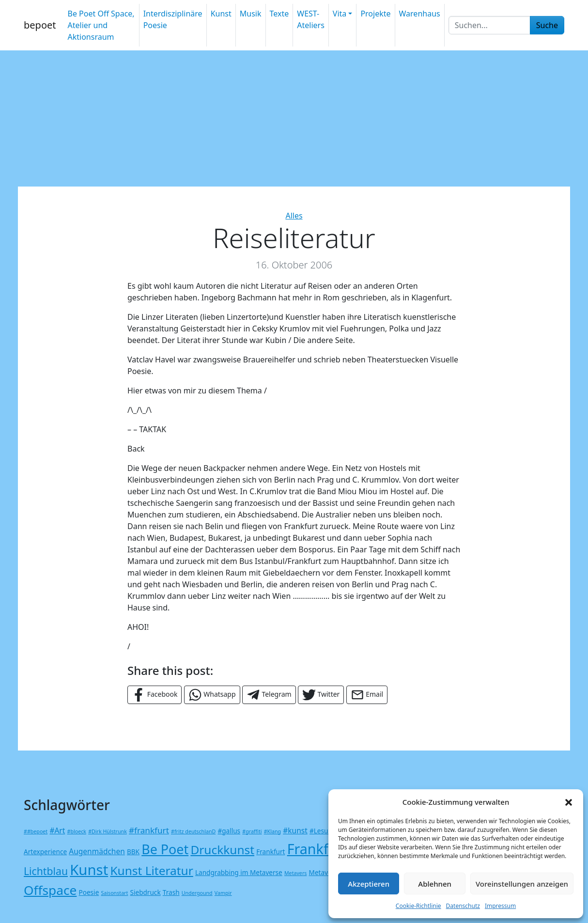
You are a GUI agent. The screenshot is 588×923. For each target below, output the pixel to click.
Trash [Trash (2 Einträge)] (171, 892)
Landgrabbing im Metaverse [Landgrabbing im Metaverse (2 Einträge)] (239, 872)
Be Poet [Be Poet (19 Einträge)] (165, 849)
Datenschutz (463, 906)
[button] (569, 802)
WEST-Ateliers (311, 19)
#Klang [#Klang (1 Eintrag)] (272, 831)
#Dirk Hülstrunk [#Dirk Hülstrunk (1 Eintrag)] (108, 831)
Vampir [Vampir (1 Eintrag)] (223, 893)
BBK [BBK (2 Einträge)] (133, 852)
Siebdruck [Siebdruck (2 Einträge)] (146, 892)
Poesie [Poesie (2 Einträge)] (89, 892)
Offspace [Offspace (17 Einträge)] (50, 890)
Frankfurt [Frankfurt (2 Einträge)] (271, 852)
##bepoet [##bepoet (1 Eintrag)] (36, 831)
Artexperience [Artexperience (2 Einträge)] (45, 852)
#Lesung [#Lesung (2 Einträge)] (323, 831)
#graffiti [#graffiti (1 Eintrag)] (252, 831)
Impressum (500, 906)
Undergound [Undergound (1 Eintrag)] (197, 893)
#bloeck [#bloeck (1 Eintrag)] (77, 831)
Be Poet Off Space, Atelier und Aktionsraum (101, 25)
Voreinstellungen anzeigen (522, 884)
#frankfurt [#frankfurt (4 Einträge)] (149, 830)
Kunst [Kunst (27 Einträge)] (89, 870)
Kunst (221, 14)
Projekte (375, 14)
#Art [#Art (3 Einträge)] (57, 830)
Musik (251, 14)
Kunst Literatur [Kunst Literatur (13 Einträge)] (151, 870)
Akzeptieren (369, 884)
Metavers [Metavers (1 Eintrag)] (295, 873)
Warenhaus (420, 14)
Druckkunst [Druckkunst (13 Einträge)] (222, 850)
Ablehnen (435, 884)
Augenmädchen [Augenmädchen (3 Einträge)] (97, 851)
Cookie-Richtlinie (418, 906)
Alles (294, 216)
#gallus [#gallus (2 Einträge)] (229, 831)
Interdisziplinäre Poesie (173, 19)
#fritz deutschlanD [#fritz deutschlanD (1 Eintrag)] (193, 831)
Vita (340, 14)
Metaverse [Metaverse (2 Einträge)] (325, 872)
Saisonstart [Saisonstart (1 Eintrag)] (114, 893)
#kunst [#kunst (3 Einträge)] (295, 830)
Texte (279, 14)
